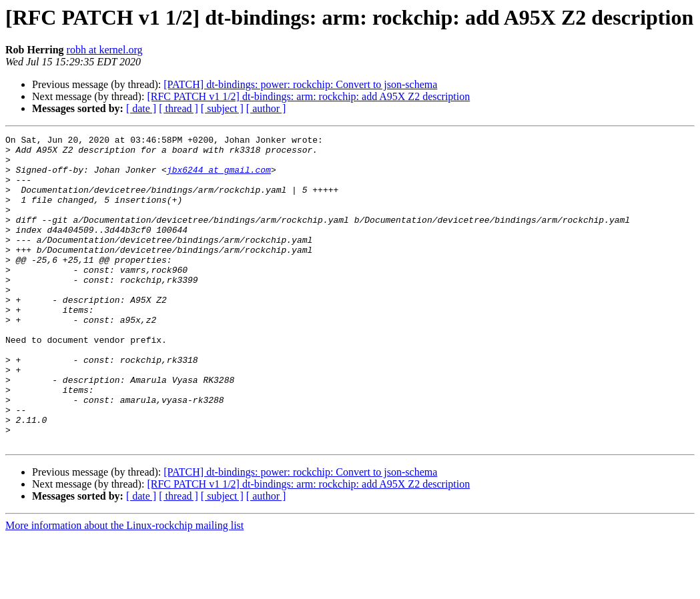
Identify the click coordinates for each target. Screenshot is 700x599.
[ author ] (266, 108)
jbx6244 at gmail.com (219, 177)
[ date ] (141, 108)
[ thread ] (179, 108)
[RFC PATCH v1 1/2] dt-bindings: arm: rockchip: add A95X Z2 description (308, 96)
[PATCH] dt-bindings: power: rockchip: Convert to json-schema (300, 84)
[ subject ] (222, 108)
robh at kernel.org (105, 50)
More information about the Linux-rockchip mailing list (124, 587)
